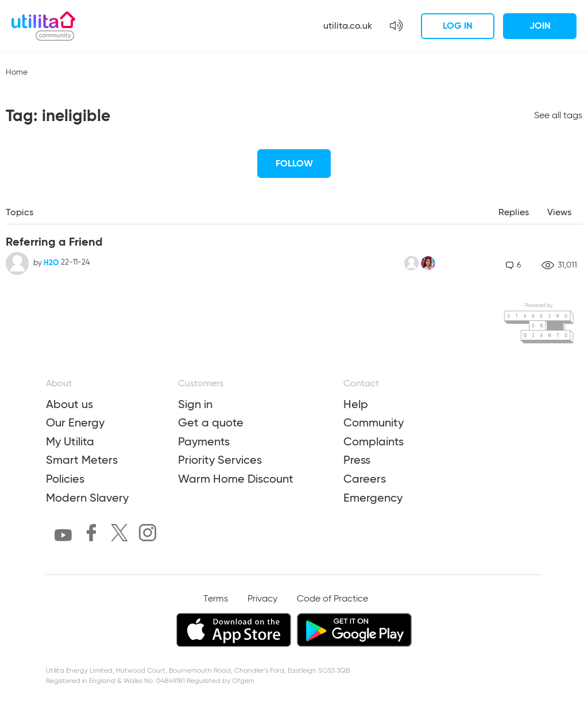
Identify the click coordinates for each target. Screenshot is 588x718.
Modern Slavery (87, 498)
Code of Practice (332, 599)
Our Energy (75, 422)
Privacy (262, 599)
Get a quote (211, 422)
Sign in (195, 404)
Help (356, 404)
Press (357, 460)
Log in (458, 26)
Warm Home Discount (236, 479)
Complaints (374, 441)
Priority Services (220, 460)
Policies (65, 479)
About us (69, 404)
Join (540, 26)
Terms (216, 599)
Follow (294, 163)
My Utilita (70, 441)
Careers (365, 479)
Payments (204, 441)
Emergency (373, 498)
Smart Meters (82, 460)
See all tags (558, 116)
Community (374, 422)
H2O (51, 263)
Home (17, 72)
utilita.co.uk (348, 26)
